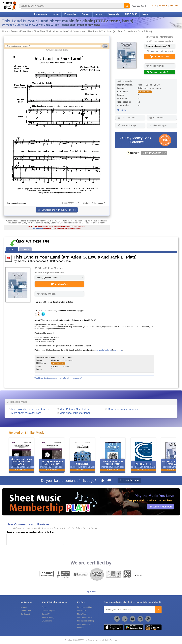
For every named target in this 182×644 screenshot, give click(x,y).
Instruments (41, 14)
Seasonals (114, 14)
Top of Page (91, 592)
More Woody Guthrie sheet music (30, 409)
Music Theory (82, 614)
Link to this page (129, 480)
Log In (153, 6)
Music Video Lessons (85, 617)
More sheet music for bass (26, 413)
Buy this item (37, 228)
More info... (122, 110)
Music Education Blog (85, 621)
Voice (56, 14)
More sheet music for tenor (75, 413)
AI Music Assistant (104, 350)
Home (5, 31)
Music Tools (82, 611)
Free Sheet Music (84, 624)
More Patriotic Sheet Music (75, 409)
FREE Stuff (131, 14)
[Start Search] (127, 6)
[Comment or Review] (35, 539)
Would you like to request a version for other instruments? (59, 378)
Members (168, 37)
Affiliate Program (48, 611)
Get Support (25, 614)
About (44, 607)
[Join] (158, 610)
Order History (26, 611)
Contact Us (46, 614)
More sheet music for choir (123, 409)
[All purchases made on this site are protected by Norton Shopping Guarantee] (146, 154)
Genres (86, 14)
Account (24, 607)
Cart (174, 6)
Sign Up (163, 6)
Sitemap (80, 628)
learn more (117, 350)
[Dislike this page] (109, 481)
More (145, 14)
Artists (99, 14)
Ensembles (70, 14)
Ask (105, 46)
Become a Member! (161, 506)
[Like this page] (102, 481)
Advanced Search (139, 6)
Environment (47, 621)
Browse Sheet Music (85, 607)
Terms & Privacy (48, 617)
